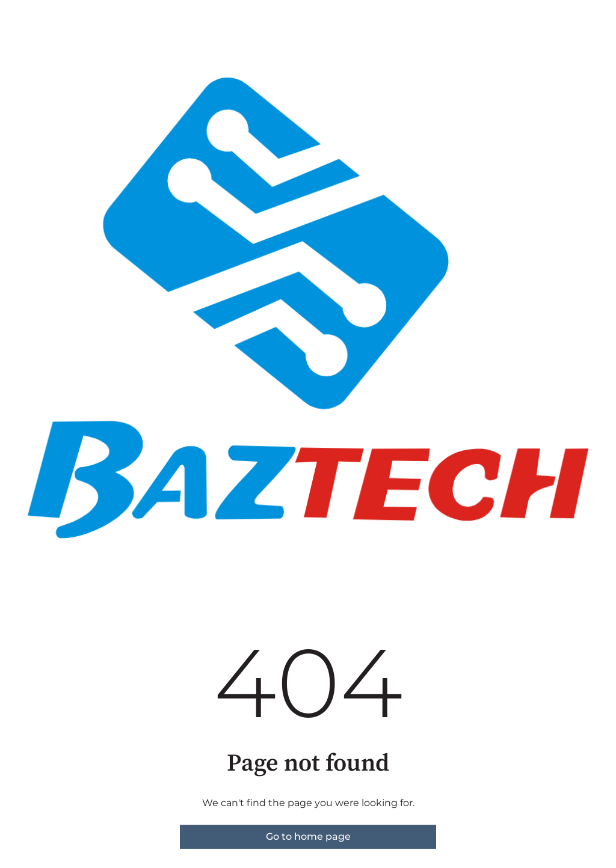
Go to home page (308, 836)
